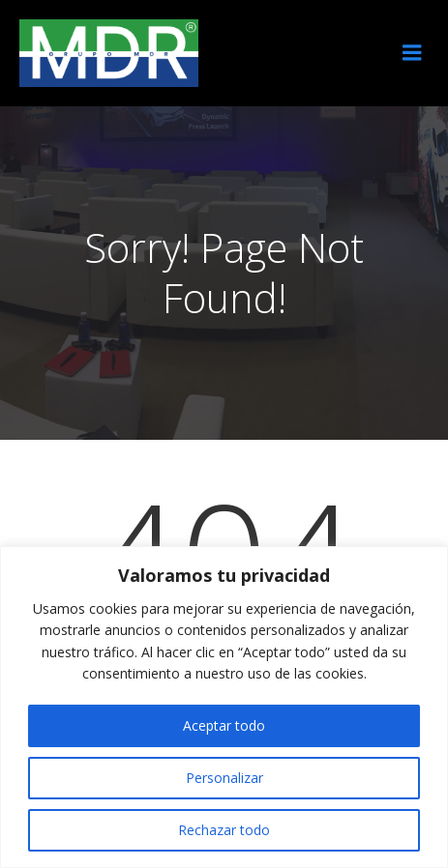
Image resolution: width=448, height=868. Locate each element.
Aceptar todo (224, 725)
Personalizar (224, 778)
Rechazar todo (224, 830)
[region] (224, 707)
